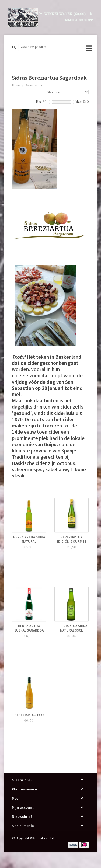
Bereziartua (33, 86)
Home (16, 86)
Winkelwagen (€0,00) (63, 14)
